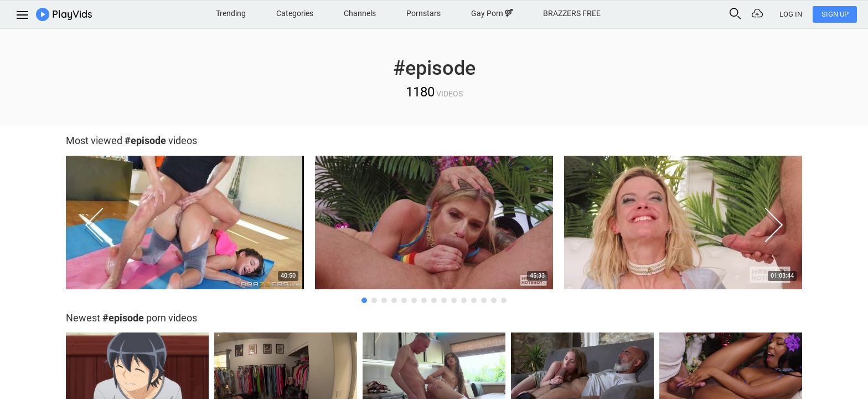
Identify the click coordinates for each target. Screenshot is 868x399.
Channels (360, 13)
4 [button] (394, 300)
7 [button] (424, 300)
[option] (185, 225)
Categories (295, 13)
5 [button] (404, 300)
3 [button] (384, 300)
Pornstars (423, 13)
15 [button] (504, 300)
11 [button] (464, 300)
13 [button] (484, 300)
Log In (791, 14)
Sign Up (835, 14)
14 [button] (494, 300)
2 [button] (374, 300)
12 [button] (474, 300)
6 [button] (414, 300)
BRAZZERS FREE (572, 13)
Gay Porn (492, 13)
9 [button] (444, 300)
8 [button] (434, 300)
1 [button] (364, 300)
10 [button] (454, 300)
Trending (231, 13)
